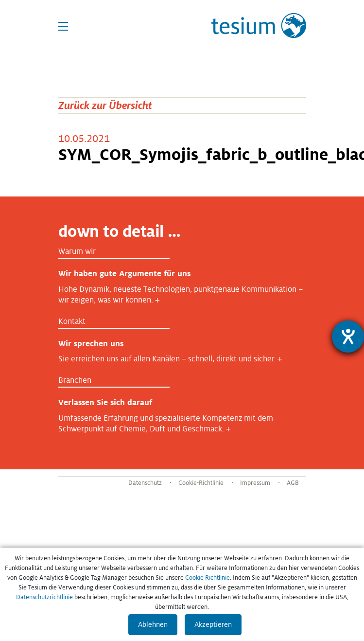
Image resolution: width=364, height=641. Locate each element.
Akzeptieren (213, 624)
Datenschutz (145, 483)
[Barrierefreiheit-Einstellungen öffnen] (348, 337)
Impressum (255, 483)
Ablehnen (153, 624)
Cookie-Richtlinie (201, 483)
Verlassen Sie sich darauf (105, 402)
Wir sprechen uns (91, 344)
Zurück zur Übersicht (105, 105)
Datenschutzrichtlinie (44, 597)
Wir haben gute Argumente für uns (124, 274)
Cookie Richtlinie (208, 578)
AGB (293, 483)
